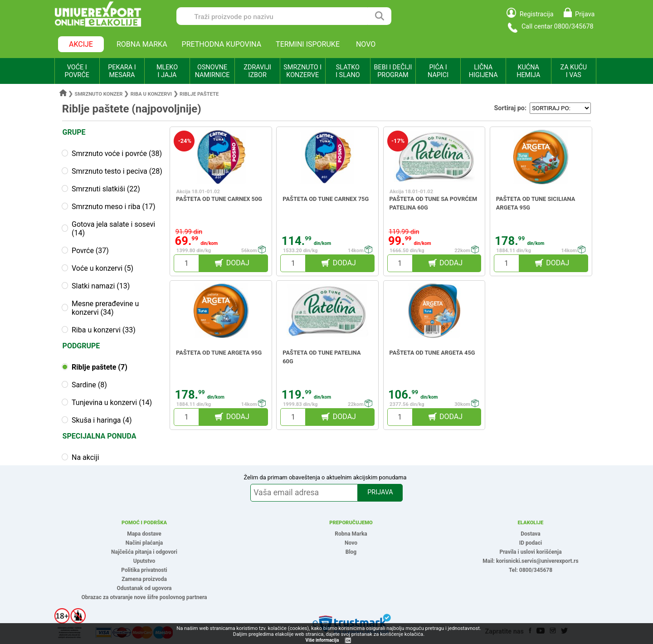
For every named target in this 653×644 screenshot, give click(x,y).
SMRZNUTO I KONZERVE (302, 71)
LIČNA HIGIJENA (483, 71)
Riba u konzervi (151, 94)
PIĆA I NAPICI (438, 71)
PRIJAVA (380, 492)
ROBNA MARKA (142, 44)
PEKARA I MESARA (122, 71)
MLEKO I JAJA (167, 71)
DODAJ (238, 263)
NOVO (366, 44)
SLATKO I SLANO (348, 71)
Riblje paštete (199, 94)
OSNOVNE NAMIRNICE (212, 71)
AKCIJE (81, 44)
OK (348, 641)
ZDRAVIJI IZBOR (257, 71)
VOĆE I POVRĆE (77, 71)
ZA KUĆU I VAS (573, 71)
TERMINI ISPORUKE (308, 44)
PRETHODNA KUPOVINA (222, 44)
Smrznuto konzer (99, 94)
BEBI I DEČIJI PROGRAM (393, 71)
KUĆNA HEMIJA (528, 71)
